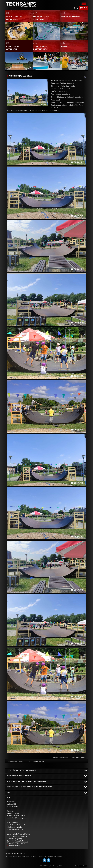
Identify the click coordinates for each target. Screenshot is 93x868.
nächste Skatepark (78, 758)
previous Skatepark (61, 758)
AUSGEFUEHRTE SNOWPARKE (32, 762)
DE (84, 8)
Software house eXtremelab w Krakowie (82, 866)
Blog (76, 8)
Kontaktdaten (14, 846)
